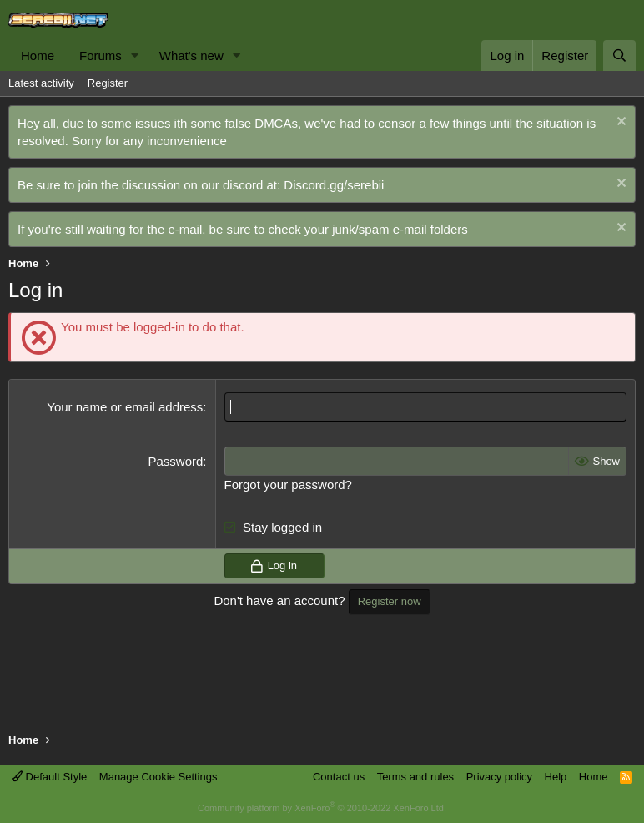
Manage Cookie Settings (158, 777)
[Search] (619, 56)
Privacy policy (499, 777)
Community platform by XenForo (322, 808)
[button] (135, 56)
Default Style (49, 777)
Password (175, 461)
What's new (191, 56)
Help (556, 777)
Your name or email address (125, 407)
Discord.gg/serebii (334, 185)
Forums (101, 56)
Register (108, 83)
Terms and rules (415, 777)
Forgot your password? (288, 485)
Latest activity (41, 83)
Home (38, 56)
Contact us (339, 777)
